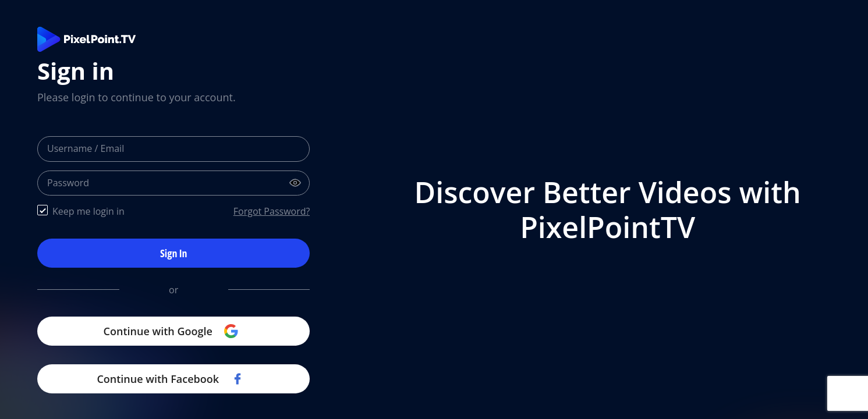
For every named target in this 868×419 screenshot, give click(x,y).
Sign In (174, 253)
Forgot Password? (272, 211)
